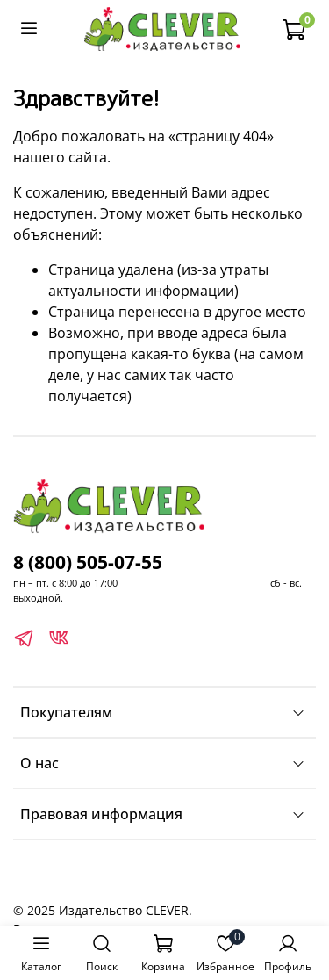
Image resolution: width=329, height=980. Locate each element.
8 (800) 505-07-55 (88, 562)
